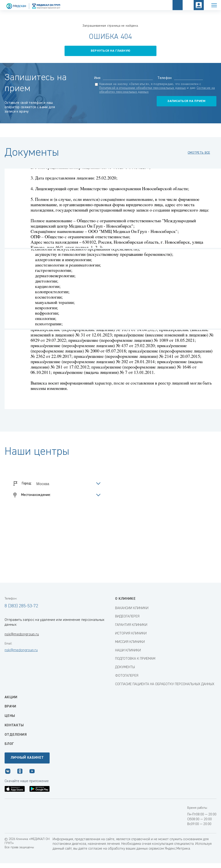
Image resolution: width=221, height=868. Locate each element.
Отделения (16, 735)
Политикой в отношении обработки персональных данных (143, 88)
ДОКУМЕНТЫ (125, 667)
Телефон (164, 78)
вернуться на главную (111, 51)
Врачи (10, 707)
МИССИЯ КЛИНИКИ (130, 642)
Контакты (14, 725)
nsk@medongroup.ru (22, 634)
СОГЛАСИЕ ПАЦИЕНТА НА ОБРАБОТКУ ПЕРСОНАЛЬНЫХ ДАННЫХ (165, 684)
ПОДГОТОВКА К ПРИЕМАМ (135, 659)
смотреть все (199, 153)
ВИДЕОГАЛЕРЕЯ (127, 616)
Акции (11, 697)
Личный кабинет (27, 758)
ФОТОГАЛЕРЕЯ (127, 676)
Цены (10, 716)
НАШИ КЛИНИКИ (128, 650)
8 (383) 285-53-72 (21, 606)
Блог (9, 744)
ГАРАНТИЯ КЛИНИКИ (131, 625)
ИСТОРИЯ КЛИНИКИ (131, 633)
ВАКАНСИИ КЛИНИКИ (132, 608)
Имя (97, 78)
